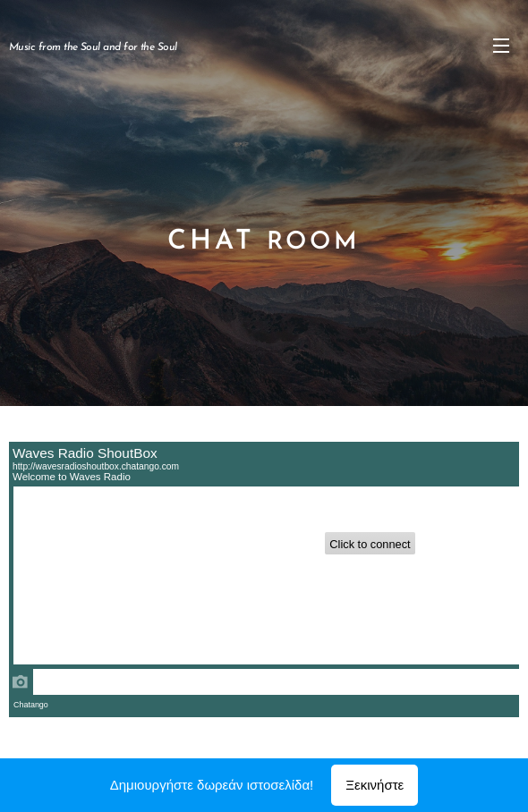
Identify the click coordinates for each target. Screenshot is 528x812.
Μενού (501, 46)
